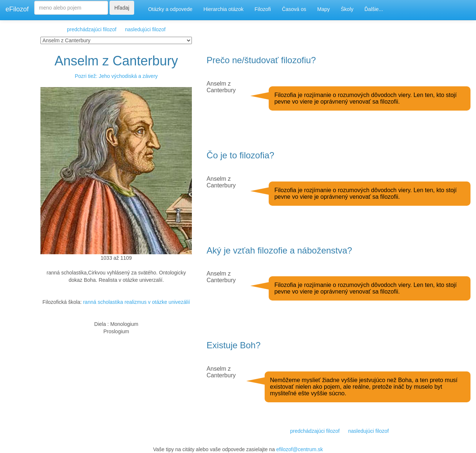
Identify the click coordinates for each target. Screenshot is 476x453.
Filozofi (263, 9)
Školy (347, 9)
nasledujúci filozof (145, 29)
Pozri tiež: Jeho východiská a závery (116, 76)
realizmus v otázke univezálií (157, 302)
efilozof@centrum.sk (300, 449)
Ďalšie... (374, 9)
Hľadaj (122, 8)
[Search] (71, 8)
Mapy (323, 9)
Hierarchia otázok (224, 9)
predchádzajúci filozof (92, 29)
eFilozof (17, 9)
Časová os (294, 9)
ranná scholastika (103, 302)
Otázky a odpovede (170, 9)
